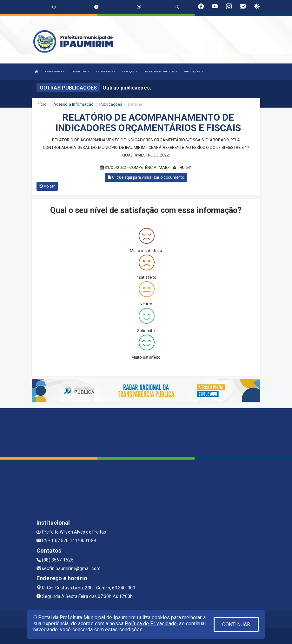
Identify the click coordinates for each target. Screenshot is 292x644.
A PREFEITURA (54, 72)
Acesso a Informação (73, 104)
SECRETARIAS (106, 72)
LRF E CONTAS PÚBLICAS (160, 72)
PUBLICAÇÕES (193, 72)
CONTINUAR (236, 624)
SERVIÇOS (129, 72)
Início (42, 104)
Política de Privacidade (151, 624)
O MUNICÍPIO (80, 72)
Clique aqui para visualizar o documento (146, 177)
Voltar (47, 186)
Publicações (111, 104)
